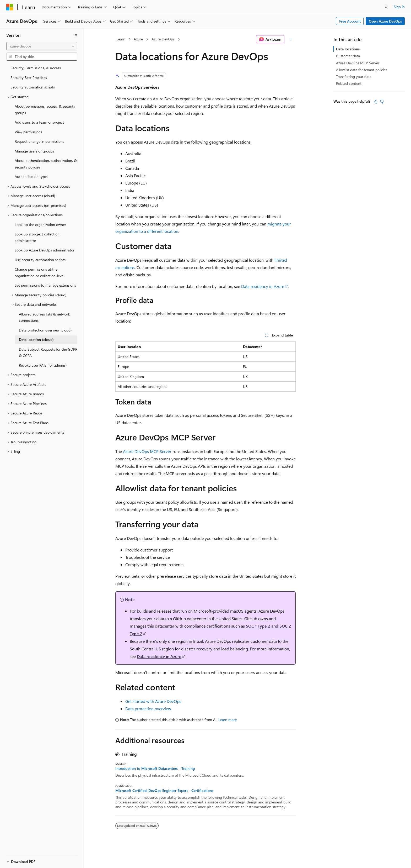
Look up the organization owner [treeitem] (40, 225)
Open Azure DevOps (385, 21)
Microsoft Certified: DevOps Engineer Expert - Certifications (164, 791)
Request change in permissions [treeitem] (39, 141)
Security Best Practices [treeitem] (29, 78)
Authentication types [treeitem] (31, 177)
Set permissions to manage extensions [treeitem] (45, 285)
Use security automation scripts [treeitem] (40, 260)
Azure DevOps (163, 39)
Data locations (348, 49)
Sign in (399, 7)
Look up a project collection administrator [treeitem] (37, 237)
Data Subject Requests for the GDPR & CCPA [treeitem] (48, 353)
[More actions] (291, 39)
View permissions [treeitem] (28, 132)
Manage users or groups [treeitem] (34, 151)
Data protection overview (148, 709)
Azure (138, 39)
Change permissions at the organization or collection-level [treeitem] (39, 272)
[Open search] (386, 7)
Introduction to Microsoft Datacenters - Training (155, 769)
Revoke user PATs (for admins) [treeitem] (43, 365)
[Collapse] (76, 35)
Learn (121, 39)
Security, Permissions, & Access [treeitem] (36, 68)
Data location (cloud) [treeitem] (36, 340)
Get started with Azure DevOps (153, 701)
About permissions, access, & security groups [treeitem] (45, 109)
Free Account (350, 21)
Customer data (348, 56)
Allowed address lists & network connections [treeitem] (44, 317)
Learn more (228, 720)
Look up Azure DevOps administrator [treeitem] (45, 250)
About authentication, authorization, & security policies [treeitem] (46, 164)
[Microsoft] (10, 7)
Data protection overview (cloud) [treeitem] (45, 330)
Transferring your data (354, 77)
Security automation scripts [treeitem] (33, 87)
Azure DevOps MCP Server (147, 451)
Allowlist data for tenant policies (362, 70)
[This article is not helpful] (382, 102)
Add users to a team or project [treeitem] (39, 122)
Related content (349, 83)
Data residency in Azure (263, 286)
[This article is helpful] (376, 102)
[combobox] (42, 46)
